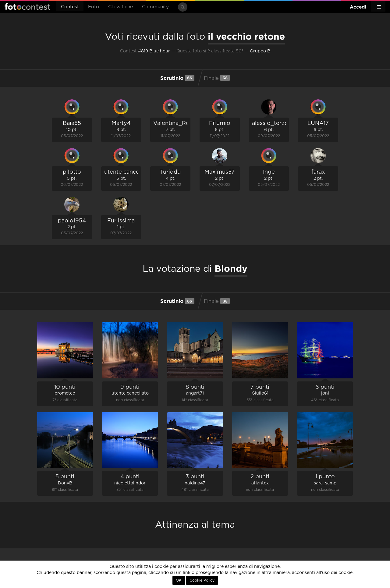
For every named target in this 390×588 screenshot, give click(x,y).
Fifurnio (220, 123)
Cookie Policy (202, 580)
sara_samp (325, 483)
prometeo (65, 393)
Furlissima (121, 221)
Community (155, 7)
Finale (217, 78)
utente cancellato (128, 172)
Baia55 (72, 123)
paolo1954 (72, 221)
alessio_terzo (270, 123)
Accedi (358, 7)
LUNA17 (318, 123)
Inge (269, 172)
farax (318, 172)
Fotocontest (27, 6)
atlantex (260, 483)
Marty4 (121, 123)
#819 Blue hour (154, 51)
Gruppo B (260, 51)
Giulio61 (260, 393)
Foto (94, 7)
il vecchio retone (246, 36)
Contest (70, 7)
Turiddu (170, 172)
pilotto (72, 172)
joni (325, 393)
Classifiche (121, 7)
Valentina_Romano (179, 123)
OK (179, 580)
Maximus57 (220, 172)
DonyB (65, 483)
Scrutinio (177, 78)
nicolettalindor (130, 483)
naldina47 (195, 483)
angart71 (195, 393)
